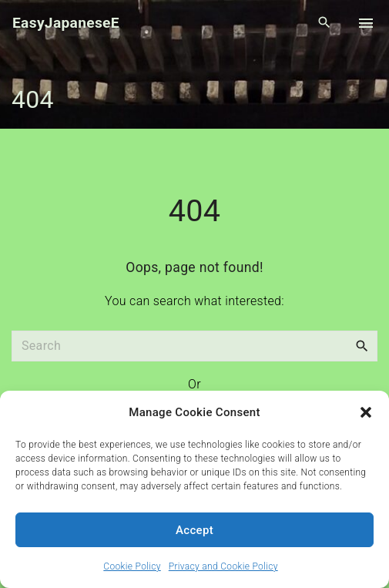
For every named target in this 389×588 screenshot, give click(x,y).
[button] (366, 412)
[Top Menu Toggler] (366, 23)
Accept (194, 530)
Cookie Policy (132, 566)
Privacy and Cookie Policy (223, 566)
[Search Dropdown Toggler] (325, 23)
